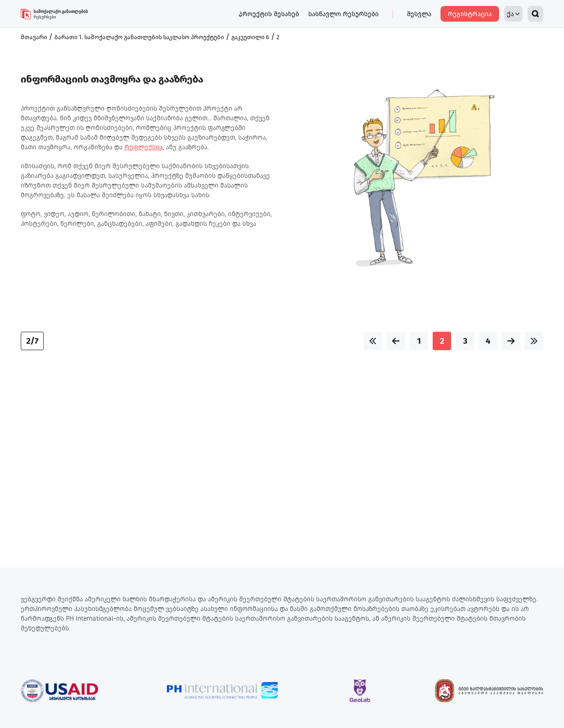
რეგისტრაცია (470, 14)
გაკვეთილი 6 (250, 37)
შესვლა (419, 14)
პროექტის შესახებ (269, 14)
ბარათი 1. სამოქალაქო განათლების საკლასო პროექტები (139, 37)
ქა (513, 14)
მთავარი (34, 37)
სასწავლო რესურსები (344, 14)
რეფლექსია (144, 147)
